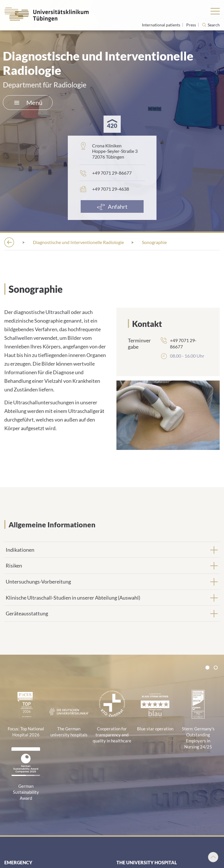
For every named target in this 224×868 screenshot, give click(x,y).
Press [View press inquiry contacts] (192, 25)
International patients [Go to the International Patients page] (161, 25)
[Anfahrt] (112, 206)
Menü (28, 103)
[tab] (112, 550)
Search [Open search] (214, 25)
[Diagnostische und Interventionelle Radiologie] (78, 242)
